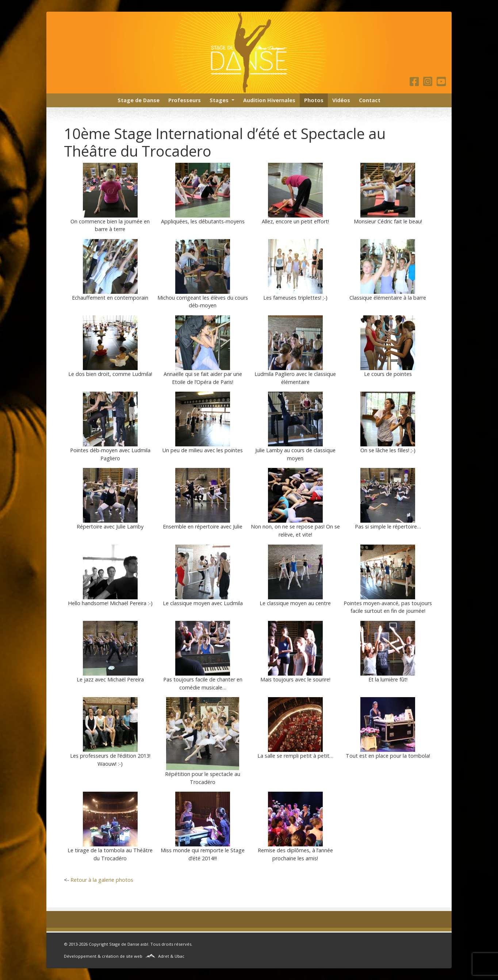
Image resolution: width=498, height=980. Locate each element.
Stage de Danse (139, 100)
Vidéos (341, 100)
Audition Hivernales (269, 100)
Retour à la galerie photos (102, 880)
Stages (219, 100)
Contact (370, 100)
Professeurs (185, 100)
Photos (314, 100)
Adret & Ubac (171, 956)
